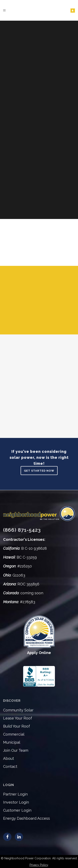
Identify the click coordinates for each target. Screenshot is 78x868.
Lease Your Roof (18, 718)
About (9, 758)
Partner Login (15, 794)
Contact (10, 766)
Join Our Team (16, 750)
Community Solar (18, 710)
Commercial (14, 734)
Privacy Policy (39, 865)
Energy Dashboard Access (27, 818)
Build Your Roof (17, 726)
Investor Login (16, 802)
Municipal (12, 742)
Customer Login (17, 810)
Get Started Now (39, 471)
